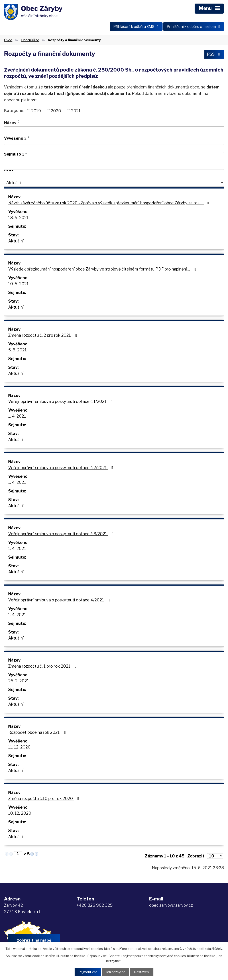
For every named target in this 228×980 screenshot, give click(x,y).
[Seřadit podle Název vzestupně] (19, 121)
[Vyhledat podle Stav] (114, 183)
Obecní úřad (30, 40)
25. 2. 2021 (19, 681)
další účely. (215, 949)
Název (10, 123)
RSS (214, 54)
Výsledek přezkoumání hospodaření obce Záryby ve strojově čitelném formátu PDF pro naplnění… (103, 269)
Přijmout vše (88, 972)
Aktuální (16, 241)
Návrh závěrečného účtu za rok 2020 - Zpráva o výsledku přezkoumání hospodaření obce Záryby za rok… (110, 203)
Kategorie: (14, 110)
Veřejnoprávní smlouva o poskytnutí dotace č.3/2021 (62, 534)
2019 (36, 111)
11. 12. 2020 (19, 747)
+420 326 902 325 (95, 905)
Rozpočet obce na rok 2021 (38, 732)
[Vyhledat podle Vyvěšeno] (114, 149)
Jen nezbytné (116, 972)
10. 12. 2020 (20, 813)
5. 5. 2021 (17, 350)
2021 (76, 111)
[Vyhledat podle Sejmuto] (114, 165)
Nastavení (142, 972)
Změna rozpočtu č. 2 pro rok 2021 (44, 335)
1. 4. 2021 (17, 416)
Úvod (8, 40)
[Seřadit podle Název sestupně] (19, 122)
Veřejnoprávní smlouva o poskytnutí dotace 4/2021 (60, 600)
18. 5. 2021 (18, 218)
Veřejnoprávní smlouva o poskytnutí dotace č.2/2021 (62, 468)
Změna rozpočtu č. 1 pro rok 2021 (43, 666)
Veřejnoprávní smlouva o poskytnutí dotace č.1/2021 (61, 401)
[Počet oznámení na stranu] (215, 856)
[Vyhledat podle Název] (114, 131)
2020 (56, 111)
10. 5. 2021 (18, 284)
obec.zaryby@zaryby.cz (171, 905)
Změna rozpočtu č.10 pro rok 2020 (45, 799)
